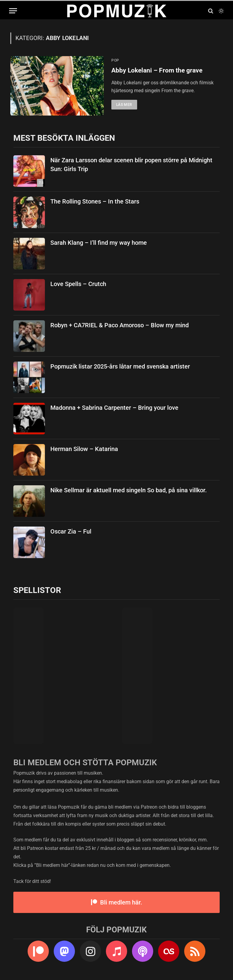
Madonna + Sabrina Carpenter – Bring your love (114, 408)
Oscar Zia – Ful (71, 531)
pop (115, 60)
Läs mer (124, 105)
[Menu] (13, 11)
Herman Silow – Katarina (84, 449)
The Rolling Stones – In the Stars (95, 201)
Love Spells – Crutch (78, 284)
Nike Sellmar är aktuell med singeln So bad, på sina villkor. (129, 490)
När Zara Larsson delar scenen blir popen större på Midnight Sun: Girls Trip (131, 165)
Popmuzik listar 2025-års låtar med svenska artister (120, 366)
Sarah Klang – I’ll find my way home (99, 243)
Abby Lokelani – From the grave (157, 70)
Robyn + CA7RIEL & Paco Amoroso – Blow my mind (120, 325)
